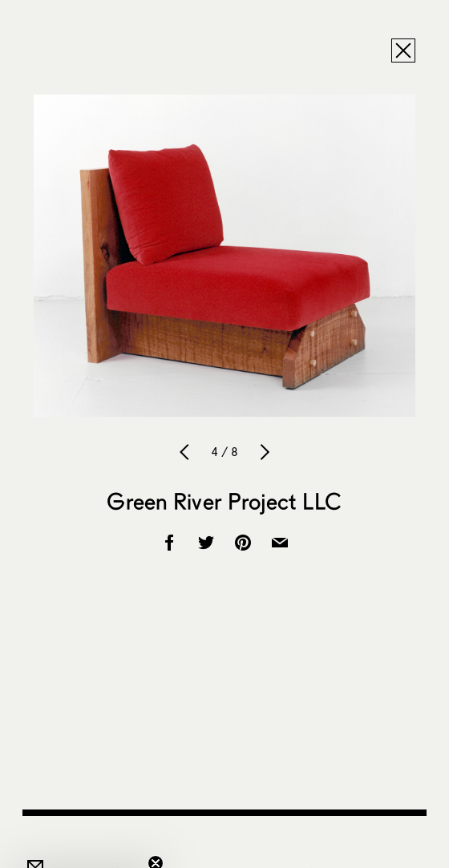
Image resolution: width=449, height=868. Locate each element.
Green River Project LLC (224, 501)
